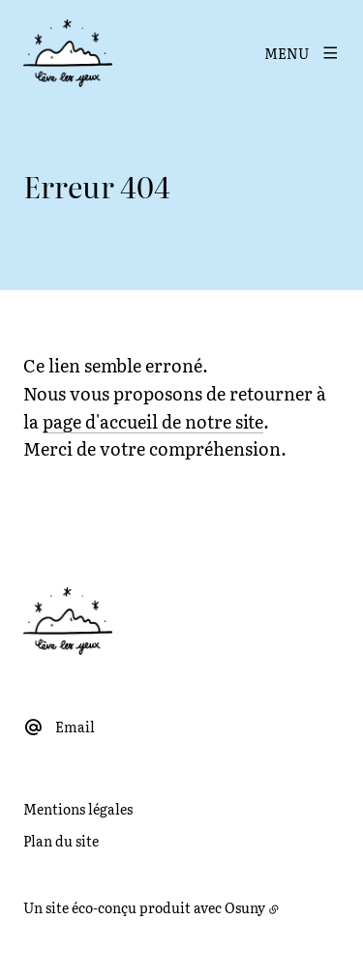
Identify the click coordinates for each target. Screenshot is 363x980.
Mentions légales (78, 809)
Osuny (245, 907)
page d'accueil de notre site (153, 421)
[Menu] (302, 53)
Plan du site (61, 841)
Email (75, 727)
